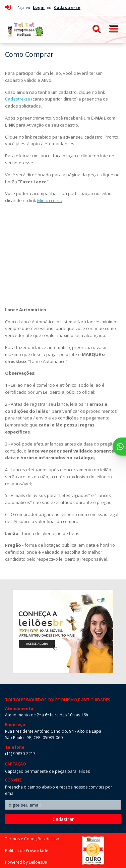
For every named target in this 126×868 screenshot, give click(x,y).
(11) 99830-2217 (20, 754)
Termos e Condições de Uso (32, 839)
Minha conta (50, 200)
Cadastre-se (18, 99)
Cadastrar (63, 819)
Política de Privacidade (27, 850)
